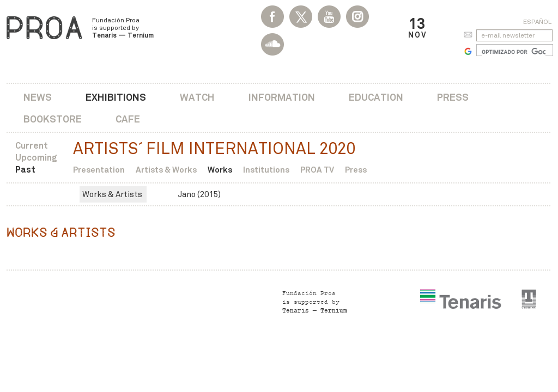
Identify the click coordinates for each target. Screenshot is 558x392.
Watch (197, 97)
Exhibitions (116, 97)
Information (282, 97)
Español (537, 22)
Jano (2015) (199, 194)
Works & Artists (112, 194)
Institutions (266, 170)
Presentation (99, 170)
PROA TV (317, 170)
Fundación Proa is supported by (123, 28)
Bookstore (53, 119)
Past (25, 170)
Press (453, 97)
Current (32, 146)
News (38, 97)
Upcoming (36, 158)
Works (220, 170)
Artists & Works (166, 170)
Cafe (128, 119)
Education (376, 97)
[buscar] (514, 52)
